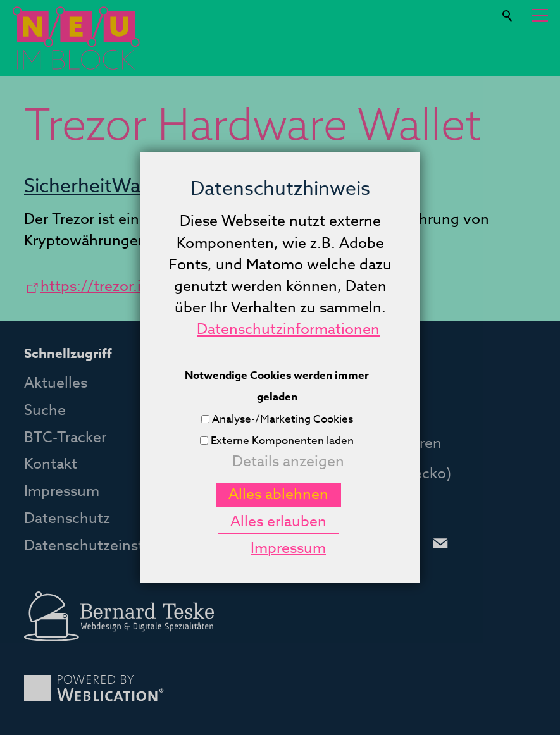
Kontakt (51, 464)
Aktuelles (56, 383)
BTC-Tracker (65, 438)
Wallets (145, 186)
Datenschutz (67, 519)
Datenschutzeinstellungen (114, 546)
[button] (540, 15)
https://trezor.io (95, 287)
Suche (508, 11)
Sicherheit (68, 186)
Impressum (62, 491)
